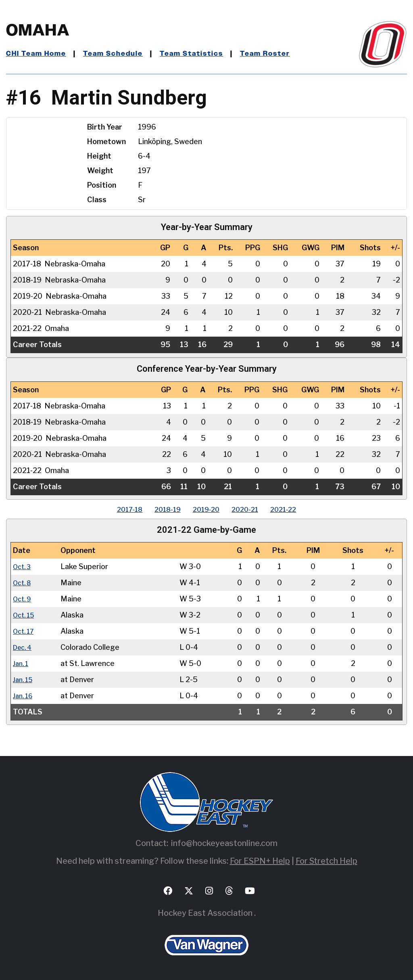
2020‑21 (252, 509)
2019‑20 (206, 509)
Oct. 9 (23, 599)
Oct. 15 (25, 615)
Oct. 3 (23, 566)
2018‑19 (161, 509)
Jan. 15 (24, 680)
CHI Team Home (38, 54)
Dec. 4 (24, 647)
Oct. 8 (23, 583)
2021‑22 (297, 509)
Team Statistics (203, 54)
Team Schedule (120, 54)
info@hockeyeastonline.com (224, 843)
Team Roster (281, 54)
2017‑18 (117, 509)
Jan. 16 (24, 696)
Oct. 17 (25, 631)
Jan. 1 (22, 663)
